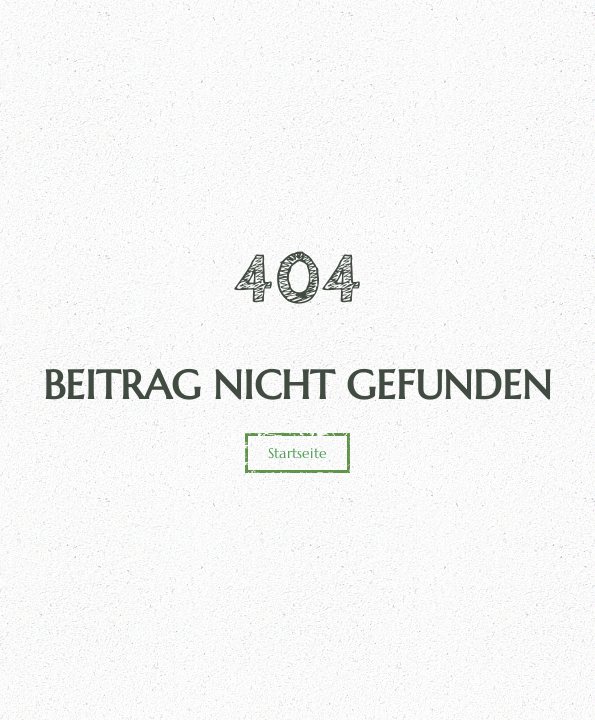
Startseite (297, 453)
